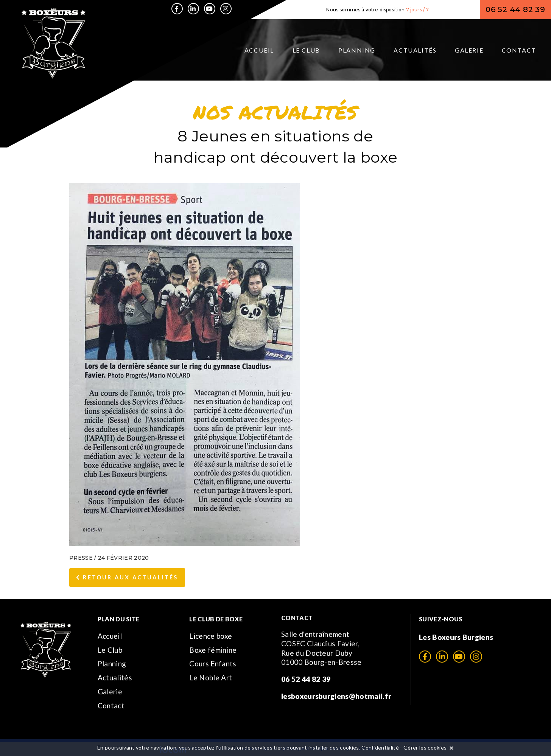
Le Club (306, 50)
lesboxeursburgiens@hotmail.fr (336, 696)
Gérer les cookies (425, 747)
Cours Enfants (213, 664)
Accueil (259, 50)
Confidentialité (380, 747)
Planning (357, 50)
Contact (519, 50)
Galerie (469, 50)
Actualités (415, 50)
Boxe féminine (213, 650)
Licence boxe (211, 636)
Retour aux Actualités (127, 577)
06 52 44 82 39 (515, 9)
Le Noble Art (211, 678)
